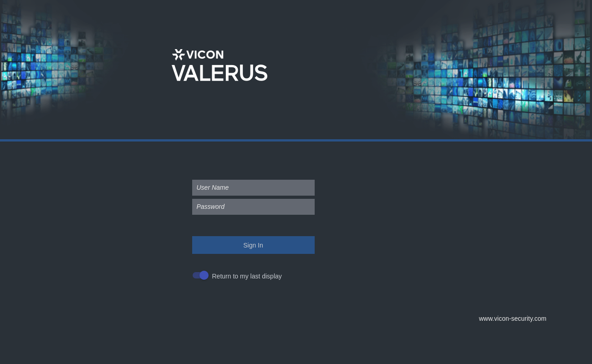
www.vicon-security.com (513, 318)
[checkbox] (239, 277)
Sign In (253, 245)
